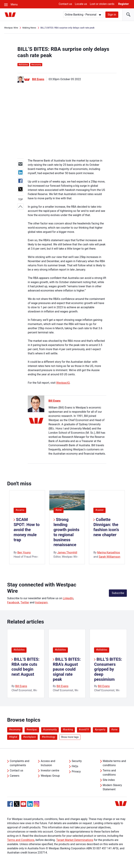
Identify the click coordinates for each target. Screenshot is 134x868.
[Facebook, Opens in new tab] (10, 804)
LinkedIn (68, 598)
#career (99, 510)
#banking (68, 730)
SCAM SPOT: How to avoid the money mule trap (27, 530)
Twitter (25, 602)
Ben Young (24, 552)
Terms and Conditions (21, 840)
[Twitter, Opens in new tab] (17, 804)
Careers (15, 776)
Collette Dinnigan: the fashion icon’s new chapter (106, 527)
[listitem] (26, 663)
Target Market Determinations (75, 840)
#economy (15, 730)
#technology (48, 737)
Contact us (65, 4)
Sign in (112, 15)
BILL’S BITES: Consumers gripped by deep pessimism (108, 669)
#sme (59, 510)
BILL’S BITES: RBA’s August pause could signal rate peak (67, 669)
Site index (109, 780)
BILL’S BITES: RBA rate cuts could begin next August (25, 667)
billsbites (23, 65)
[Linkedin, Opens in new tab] (30, 804)
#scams (20, 510)
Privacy (76, 772)
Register (124, 4)
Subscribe (118, 593)
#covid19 (84, 730)
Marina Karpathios (109, 552)
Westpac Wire (11, 28)
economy (36, 65)
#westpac (32, 730)
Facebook (13, 602)
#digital (13, 737)
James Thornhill (67, 552)
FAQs (75, 766)
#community (50, 730)
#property (100, 730)
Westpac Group (50, 776)
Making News (29, 28)
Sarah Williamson (110, 557)
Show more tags (70, 737)
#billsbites (19, 650)
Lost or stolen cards (102, 4)
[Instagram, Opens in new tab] (36, 806)
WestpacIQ (63, 383)
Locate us (81, 4)
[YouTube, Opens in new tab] (23, 804)
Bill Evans (38, 79)
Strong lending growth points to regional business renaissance (66, 532)
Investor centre (50, 770)
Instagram (41, 602)
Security (77, 761)
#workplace (30, 737)
